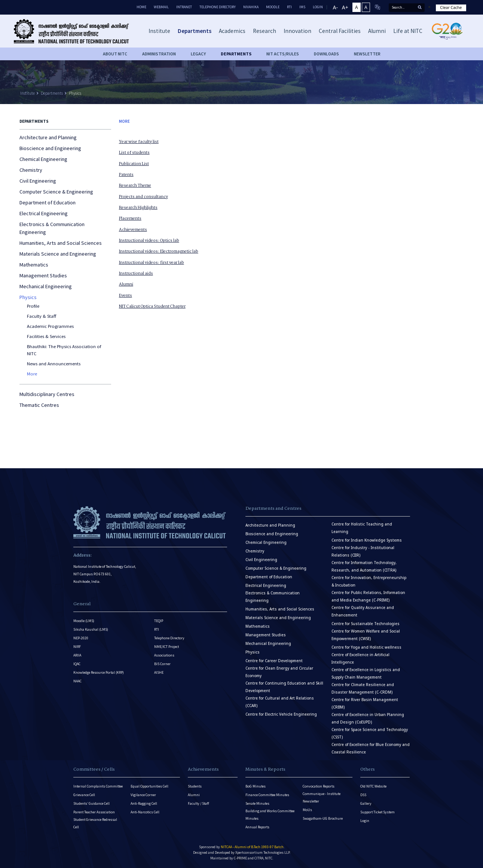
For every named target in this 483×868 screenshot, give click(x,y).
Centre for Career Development (274, 661)
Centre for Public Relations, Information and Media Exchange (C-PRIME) (368, 596)
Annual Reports (257, 827)
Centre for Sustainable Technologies (366, 624)
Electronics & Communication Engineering (52, 228)
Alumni (194, 795)
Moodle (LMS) (84, 621)
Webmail (161, 7)
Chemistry (31, 170)
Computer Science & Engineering (56, 192)
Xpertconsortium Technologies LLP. (263, 852)
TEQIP (159, 621)
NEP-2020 (81, 638)
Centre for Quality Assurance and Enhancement (363, 611)
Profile (33, 306)
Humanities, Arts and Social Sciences (61, 243)
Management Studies (43, 275)
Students (195, 786)
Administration (159, 54)
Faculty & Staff (42, 316)
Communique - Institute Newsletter (322, 797)
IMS (302, 7)
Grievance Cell (84, 795)
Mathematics (34, 265)
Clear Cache (451, 7)
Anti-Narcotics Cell (145, 812)
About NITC (115, 54)
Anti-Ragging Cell (144, 803)
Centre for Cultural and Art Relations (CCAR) (280, 702)
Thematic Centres (39, 405)
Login (365, 821)
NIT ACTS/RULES (283, 54)
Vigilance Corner (143, 795)
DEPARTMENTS (236, 54)
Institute (27, 93)
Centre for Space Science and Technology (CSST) (370, 733)
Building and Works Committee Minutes (270, 815)
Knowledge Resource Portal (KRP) (99, 672)
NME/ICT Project (166, 647)
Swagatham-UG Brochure (323, 818)
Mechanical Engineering (46, 286)
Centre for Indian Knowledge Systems (367, 540)
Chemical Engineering (43, 159)
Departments (52, 93)
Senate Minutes (257, 803)
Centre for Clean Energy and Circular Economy (279, 672)
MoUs (307, 810)
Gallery (366, 803)
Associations (164, 655)
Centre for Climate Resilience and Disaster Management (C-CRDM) (363, 689)
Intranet (184, 7)
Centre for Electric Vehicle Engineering (281, 714)
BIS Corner (162, 664)
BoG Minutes (256, 786)
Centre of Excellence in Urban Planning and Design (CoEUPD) (368, 718)
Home (141, 7)
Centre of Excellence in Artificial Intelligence (360, 659)
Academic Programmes (50, 326)
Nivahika (251, 7)
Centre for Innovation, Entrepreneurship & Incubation (369, 581)
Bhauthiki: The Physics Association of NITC (64, 350)
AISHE (159, 672)
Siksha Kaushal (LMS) (91, 629)
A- (335, 7)
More (32, 374)
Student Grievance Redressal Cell (95, 823)
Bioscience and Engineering (50, 148)
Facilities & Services (46, 336)
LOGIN (318, 7)
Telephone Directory (218, 7)
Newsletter (367, 54)
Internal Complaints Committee (98, 786)
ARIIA (77, 655)
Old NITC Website (373, 786)
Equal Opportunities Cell (149, 786)
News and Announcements (54, 364)
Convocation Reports (319, 786)
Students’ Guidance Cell (91, 803)
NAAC (77, 681)
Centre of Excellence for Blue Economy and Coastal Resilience (371, 748)
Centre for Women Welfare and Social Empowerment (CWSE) (366, 635)
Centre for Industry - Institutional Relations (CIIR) (363, 552)
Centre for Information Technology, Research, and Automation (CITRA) (364, 567)
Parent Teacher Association (94, 812)
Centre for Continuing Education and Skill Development (284, 687)
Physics (75, 93)
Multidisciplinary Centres (47, 394)
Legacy (198, 54)
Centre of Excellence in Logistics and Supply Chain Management (366, 674)
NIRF (77, 647)
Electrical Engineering (44, 213)
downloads (326, 54)
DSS (363, 795)
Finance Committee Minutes (267, 795)
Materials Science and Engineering (58, 254)
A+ (345, 7)
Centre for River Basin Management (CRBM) (365, 703)
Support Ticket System (377, 812)
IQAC (77, 664)
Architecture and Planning (48, 137)
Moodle (273, 7)
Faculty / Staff (198, 803)
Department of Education (48, 202)
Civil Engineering (38, 181)
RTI (289, 7)
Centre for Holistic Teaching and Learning (362, 528)
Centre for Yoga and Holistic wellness (366, 647)
